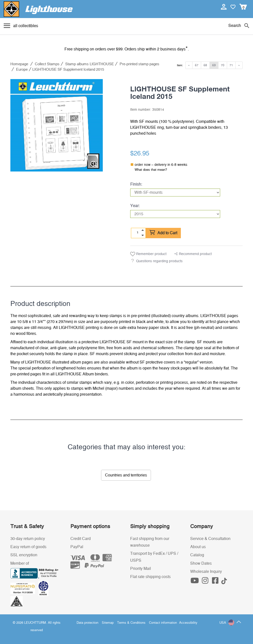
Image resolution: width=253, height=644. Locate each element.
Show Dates (201, 563)
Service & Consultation (210, 539)
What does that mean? (151, 170)
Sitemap (108, 623)
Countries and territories (126, 475)
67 (197, 65)
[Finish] (175, 193)
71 (231, 65)
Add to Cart (163, 233)
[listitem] (57, 125)
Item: (180, 65)
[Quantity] (138, 233)
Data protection (87, 623)
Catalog (197, 555)
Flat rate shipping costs (150, 577)
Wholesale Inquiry (206, 572)
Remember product (148, 254)
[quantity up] (143, 230)
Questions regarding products (159, 261)
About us (198, 547)
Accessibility (188, 623)
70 (223, 65)
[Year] (175, 214)
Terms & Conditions (131, 623)
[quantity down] (143, 235)
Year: (135, 206)
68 (205, 65)
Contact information (163, 623)
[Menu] (21, 26)
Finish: (136, 184)
